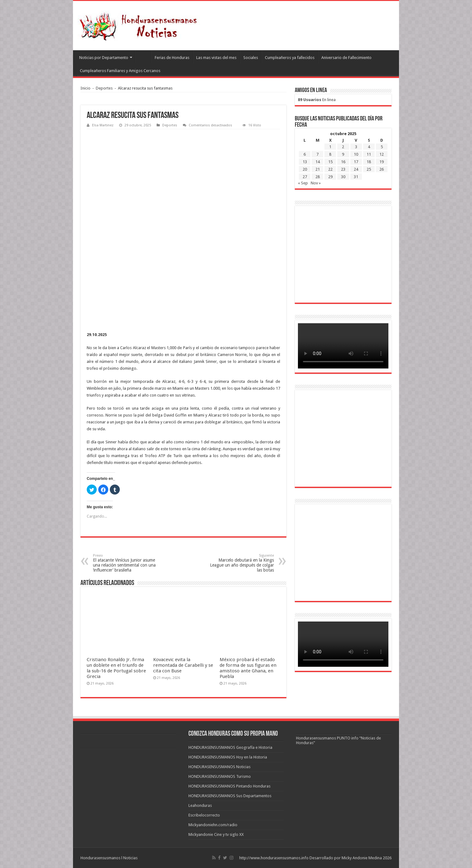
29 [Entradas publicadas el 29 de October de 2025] (330, 177)
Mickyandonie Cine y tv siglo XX (216, 834)
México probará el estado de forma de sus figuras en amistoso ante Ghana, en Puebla (248, 668)
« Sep (303, 183)
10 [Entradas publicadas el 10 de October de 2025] (356, 154)
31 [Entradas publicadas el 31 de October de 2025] (356, 177)
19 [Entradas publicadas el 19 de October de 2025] (382, 162)
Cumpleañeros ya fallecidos (290, 58)
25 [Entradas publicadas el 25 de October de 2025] (369, 169)
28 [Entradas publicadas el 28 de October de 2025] (318, 177)
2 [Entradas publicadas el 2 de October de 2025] (343, 147)
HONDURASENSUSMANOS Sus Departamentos (230, 796)
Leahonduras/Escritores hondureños (143, 57)
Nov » (316, 183)
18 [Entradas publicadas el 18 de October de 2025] (369, 162)
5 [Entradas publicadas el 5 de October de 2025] (382, 147)
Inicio (85, 88)
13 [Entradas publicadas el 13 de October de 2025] (305, 162)
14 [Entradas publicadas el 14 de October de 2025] (318, 162)
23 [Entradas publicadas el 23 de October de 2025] (343, 169)
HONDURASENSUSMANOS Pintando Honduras (229, 786)
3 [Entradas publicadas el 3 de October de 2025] (356, 147)
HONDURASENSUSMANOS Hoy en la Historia (228, 757)
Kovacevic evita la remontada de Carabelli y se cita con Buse (183, 665)
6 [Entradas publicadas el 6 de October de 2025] (305, 154)
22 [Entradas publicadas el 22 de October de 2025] (330, 169)
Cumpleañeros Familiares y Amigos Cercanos (120, 71)
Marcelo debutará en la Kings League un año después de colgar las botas (242, 563)
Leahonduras (200, 805)
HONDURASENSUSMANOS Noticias (219, 767)
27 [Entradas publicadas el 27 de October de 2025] (305, 177)
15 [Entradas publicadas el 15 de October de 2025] (330, 162)
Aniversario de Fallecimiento (346, 58)
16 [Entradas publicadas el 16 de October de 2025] (343, 162)
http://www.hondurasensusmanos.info (274, 858)
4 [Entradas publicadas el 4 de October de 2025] (369, 147)
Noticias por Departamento (104, 58)
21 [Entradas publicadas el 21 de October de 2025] (318, 169)
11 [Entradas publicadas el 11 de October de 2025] (369, 154)
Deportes (104, 88)
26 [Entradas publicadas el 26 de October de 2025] (382, 169)
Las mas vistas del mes (216, 58)
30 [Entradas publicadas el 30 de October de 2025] (343, 177)
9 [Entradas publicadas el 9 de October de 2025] (343, 154)
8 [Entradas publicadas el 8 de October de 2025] (330, 154)
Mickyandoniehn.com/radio (213, 825)
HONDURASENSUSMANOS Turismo (220, 776)
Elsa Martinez (103, 125)
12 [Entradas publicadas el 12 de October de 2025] (382, 154)
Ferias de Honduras (172, 58)
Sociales (251, 58)
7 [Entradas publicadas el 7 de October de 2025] (317, 154)
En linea (317, 100)
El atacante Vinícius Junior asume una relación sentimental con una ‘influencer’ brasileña (125, 563)
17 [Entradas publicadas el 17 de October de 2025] (356, 162)
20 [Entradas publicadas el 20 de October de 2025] (305, 169)
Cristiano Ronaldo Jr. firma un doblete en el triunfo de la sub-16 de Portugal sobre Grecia (116, 668)
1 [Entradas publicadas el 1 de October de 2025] (330, 147)
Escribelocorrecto (204, 815)
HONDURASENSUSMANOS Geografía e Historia (230, 747)
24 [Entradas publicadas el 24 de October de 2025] (356, 169)
